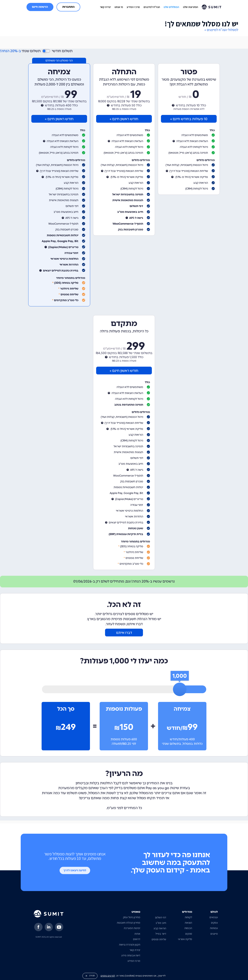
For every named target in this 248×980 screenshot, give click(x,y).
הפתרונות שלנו (191, 7)
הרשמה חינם (40, 7)
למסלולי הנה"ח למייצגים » (221, 30)
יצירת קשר (105, 7)
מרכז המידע (133, 7)
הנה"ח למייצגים (152, 7)
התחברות (68, 7)
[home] (212, 7)
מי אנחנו (119, 7)
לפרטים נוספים (108, 976)
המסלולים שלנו (171, 7)
